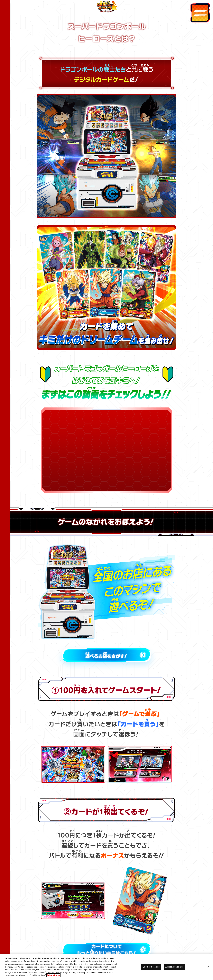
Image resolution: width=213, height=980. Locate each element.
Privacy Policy (53, 975)
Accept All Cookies (174, 967)
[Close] (208, 967)
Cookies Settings (151, 967)
